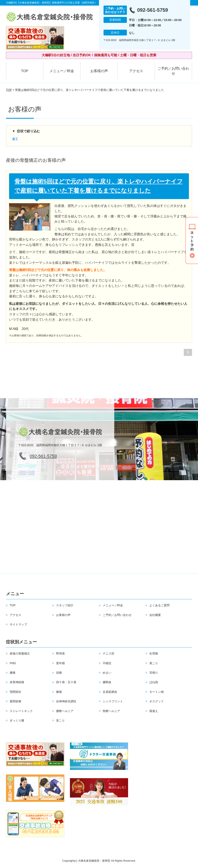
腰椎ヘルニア (65, 711)
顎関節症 (15, 692)
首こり (60, 720)
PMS (13, 663)
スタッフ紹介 (65, 605)
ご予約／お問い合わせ (173, 71)
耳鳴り (154, 673)
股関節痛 (15, 701)
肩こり (154, 663)
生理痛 (154, 653)
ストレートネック (21, 711)
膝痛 (59, 692)
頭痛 (59, 673)
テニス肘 (108, 653)
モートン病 (157, 692)
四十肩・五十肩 (66, 682)
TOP (25, 71)
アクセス (136, 71)
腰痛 (13, 673)
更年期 (60, 663)
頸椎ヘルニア (111, 711)
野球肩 (60, 653)
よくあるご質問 (159, 605)
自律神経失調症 (66, 701)
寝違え (154, 711)
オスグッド (157, 701)
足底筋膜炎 (110, 692)
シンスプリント (113, 701)
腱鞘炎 (107, 682)
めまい (107, 673)
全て (15, 139)
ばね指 (154, 682)
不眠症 (107, 663)
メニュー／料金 (62, 71)
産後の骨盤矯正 (20, 653)
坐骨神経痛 (17, 682)
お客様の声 (99, 71)
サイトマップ (18, 624)
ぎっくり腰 (17, 720)
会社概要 (155, 615)
